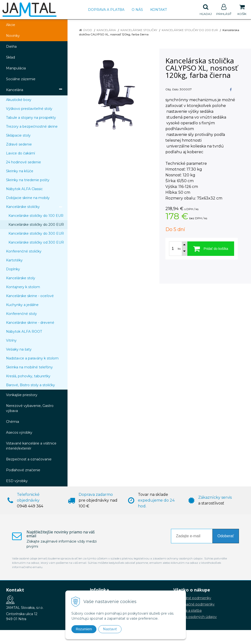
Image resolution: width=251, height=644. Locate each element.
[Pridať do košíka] (211, 249)
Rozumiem (84, 629)
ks (179, 249)
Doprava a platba (106, 10)
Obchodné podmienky (192, 598)
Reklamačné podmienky (194, 604)
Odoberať (226, 536)
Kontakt (159, 10)
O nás (137, 10)
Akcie (11, 25)
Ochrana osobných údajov (195, 617)
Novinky (13, 36)
